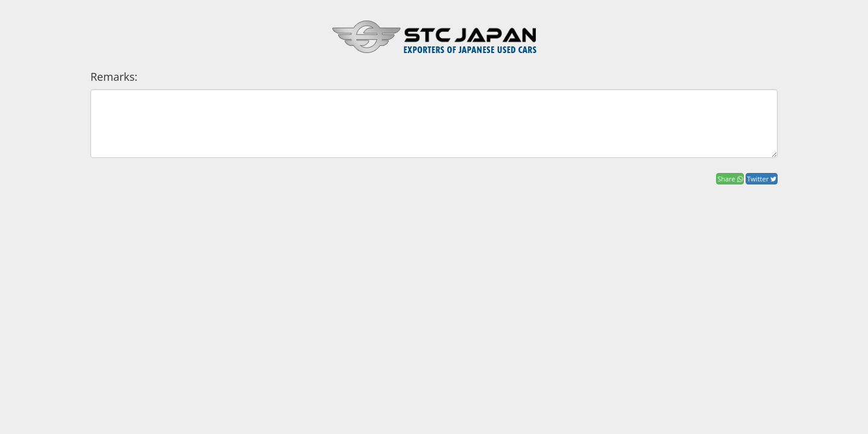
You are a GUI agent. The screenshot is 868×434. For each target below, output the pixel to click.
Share (730, 179)
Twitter (762, 179)
